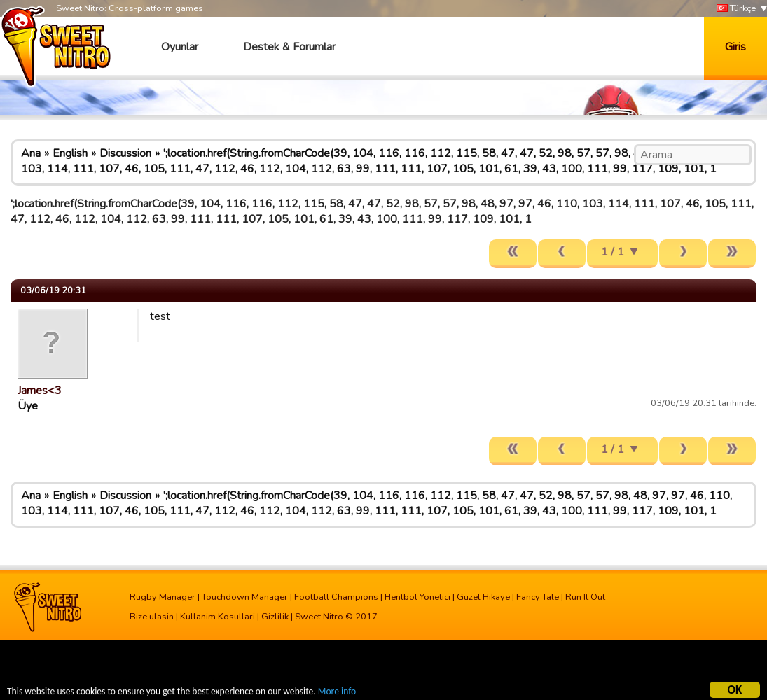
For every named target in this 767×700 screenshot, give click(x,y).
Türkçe (736, 9)
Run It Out (585, 597)
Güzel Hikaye (483, 597)
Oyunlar (180, 47)
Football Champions (336, 597)
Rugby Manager (163, 597)
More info (337, 693)
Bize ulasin (152, 617)
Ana (31, 153)
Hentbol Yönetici (417, 597)
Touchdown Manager (245, 597)
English (70, 153)
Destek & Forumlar (289, 47)
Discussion (125, 153)
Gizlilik (275, 617)
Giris (735, 47)
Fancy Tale (538, 597)
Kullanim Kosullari (217, 617)
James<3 (40, 391)
